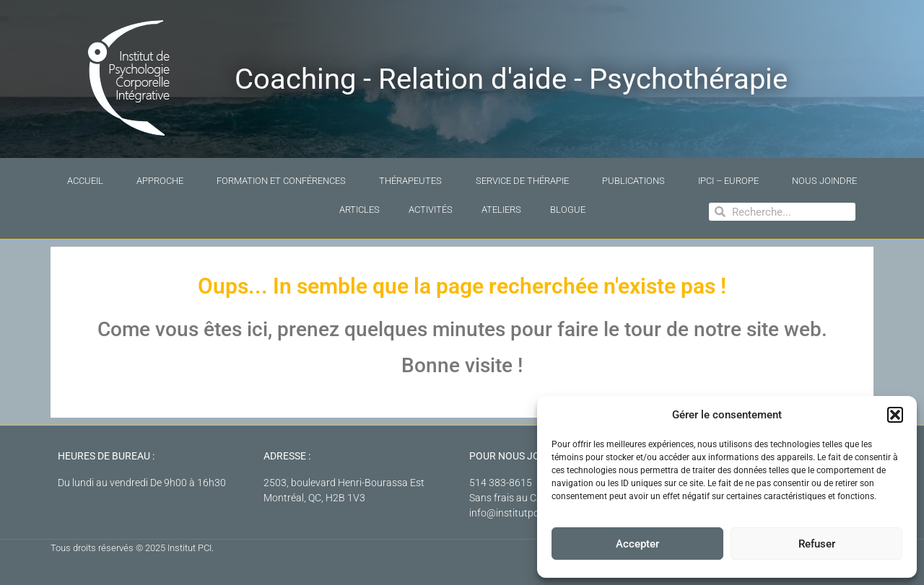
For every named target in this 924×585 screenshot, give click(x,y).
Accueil (85, 181)
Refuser (817, 544)
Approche (160, 181)
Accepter (637, 544)
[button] (895, 415)
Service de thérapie (522, 181)
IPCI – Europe (728, 181)
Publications (633, 181)
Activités (431, 210)
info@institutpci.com (516, 513)
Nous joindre (824, 181)
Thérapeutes (410, 181)
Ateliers (501, 210)
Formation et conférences (281, 181)
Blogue (568, 210)
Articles (359, 210)
